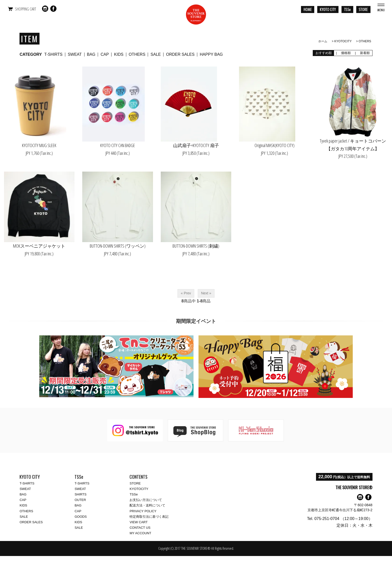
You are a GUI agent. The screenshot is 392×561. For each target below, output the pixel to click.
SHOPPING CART (25, 9)
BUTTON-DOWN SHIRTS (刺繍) (196, 246)
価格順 (346, 53)
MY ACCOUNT (140, 533)
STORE (135, 483)
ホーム (323, 41)
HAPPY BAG (211, 54)
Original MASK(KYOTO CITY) (274, 145)
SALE (156, 54)
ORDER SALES (180, 54)
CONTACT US (140, 528)
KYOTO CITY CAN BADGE (118, 145)
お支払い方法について (146, 500)
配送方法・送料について (147, 505)
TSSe (134, 494)
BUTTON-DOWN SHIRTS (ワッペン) (118, 246)
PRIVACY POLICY (143, 511)
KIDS (119, 54)
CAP (105, 54)
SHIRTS (80, 494)
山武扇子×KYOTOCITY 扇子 (196, 145)
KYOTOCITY (343, 41)
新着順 (365, 53)
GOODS (80, 517)
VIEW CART (138, 522)
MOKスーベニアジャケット (39, 246)
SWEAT (75, 54)
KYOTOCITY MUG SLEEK (39, 145)
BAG (91, 54)
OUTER (80, 500)
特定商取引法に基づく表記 (149, 517)
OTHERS (365, 41)
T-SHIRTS (53, 54)
